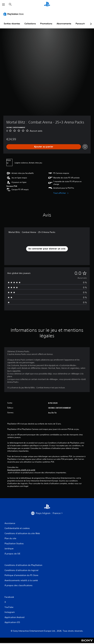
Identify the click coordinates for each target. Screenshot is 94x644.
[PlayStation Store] (14, 14)
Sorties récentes (12, 24)
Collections (30, 24)
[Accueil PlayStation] (47, 4)
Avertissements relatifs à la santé (21, 470)
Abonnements (64, 24)
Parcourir (80, 24)
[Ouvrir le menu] (3, 5)
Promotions (46, 24)
